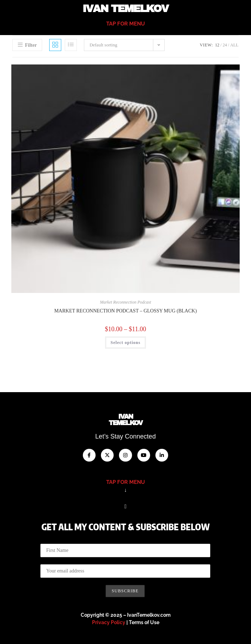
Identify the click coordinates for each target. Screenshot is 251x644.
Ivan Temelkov (125, 9)
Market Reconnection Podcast (125, 302)
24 (225, 45)
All (234, 45)
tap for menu (125, 24)
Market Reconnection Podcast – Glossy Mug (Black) (125, 311)
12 (217, 45)
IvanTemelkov (125, 420)
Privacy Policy (109, 622)
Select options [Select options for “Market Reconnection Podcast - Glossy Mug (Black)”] (125, 343)
